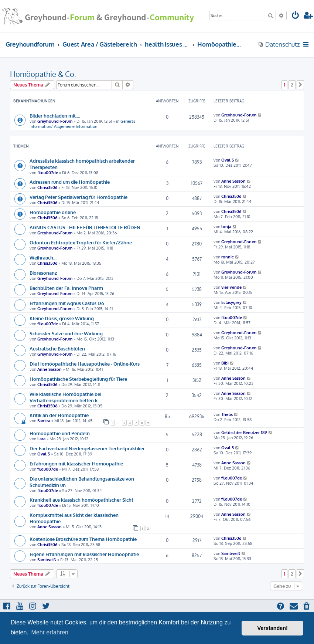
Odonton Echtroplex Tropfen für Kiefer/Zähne (81, 242)
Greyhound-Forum (55, 121)
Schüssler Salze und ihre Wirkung (66, 333)
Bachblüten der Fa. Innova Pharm (66, 288)
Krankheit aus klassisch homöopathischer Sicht (81, 500)
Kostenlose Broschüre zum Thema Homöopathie (83, 539)
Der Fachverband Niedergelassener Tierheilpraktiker (87, 448)
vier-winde (231, 287)
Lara (41, 439)
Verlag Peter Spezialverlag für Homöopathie (78, 197)
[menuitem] (296, 16)
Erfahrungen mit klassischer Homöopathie (76, 463)
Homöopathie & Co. (43, 74)
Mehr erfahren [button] (50, 632)
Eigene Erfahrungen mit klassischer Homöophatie (84, 554)
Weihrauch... (43, 257)
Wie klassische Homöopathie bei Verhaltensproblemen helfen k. (65, 397)
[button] (300, 85)
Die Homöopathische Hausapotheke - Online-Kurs (85, 364)
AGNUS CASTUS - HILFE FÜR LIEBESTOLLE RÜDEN (85, 227)
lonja (226, 227)
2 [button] (292, 85)
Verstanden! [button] (273, 628)
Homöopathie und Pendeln (60, 433)
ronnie (228, 257)
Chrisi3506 (47, 187)
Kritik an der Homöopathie (59, 415)
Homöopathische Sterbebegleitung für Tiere (78, 379)
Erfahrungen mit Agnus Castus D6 (67, 303)
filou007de (48, 173)
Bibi (225, 363)
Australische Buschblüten (57, 348)
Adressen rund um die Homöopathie (70, 182)
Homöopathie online (53, 212)
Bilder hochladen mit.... (55, 116)
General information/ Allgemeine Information (82, 124)
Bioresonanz (43, 273)
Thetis (227, 414)
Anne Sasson (233, 181)
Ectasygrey (231, 302)
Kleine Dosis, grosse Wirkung (62, 318)
